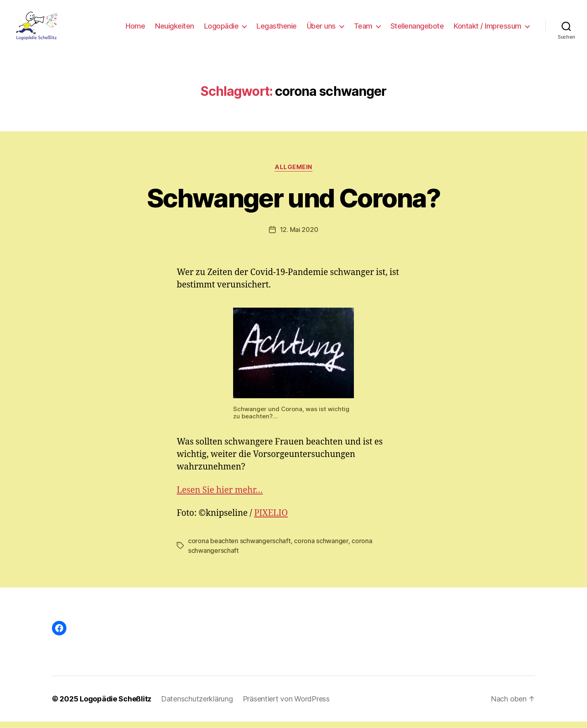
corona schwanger (321, 547)
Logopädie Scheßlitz (116, 705)
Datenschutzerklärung (197, 705)
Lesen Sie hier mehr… (220, 497)
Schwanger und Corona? (293, 204)
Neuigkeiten (175, 29)
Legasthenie (277, 29)
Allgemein (293, 174)
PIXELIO (271, 520)
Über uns (321, 29)
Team (363, 29)
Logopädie (221, 29)
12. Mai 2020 (299, 236)
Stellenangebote (417, 29)
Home (135, 29)
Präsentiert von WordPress (286, 705)
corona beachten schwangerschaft (239, 547)
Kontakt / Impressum (488, 29)
